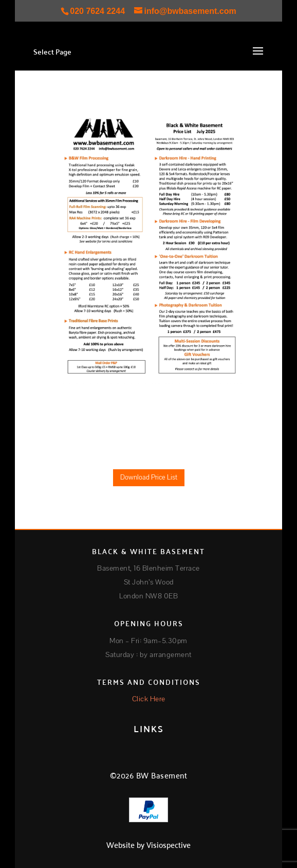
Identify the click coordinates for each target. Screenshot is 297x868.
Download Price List (149, 477)
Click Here (149, 699)
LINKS (149, 728)
